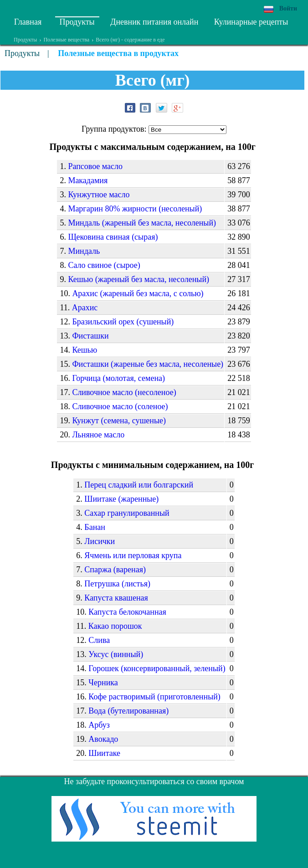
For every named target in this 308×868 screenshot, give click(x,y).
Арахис (85, 308)
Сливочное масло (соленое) (120, 406)
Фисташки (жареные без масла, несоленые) (148, 364)
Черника (103, 683)
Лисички (100, 541)
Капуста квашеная (116, 598)
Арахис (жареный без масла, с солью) (138, 293)
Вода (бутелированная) (128, 711)
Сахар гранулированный (127, 513)
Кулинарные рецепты (251, 22)
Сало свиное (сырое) (104, 265)
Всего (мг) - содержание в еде (130, 40)
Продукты (77, 22)
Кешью (85, 350)
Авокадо (103, 739)
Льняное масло (98, 435)
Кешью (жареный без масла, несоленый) (139, 279)
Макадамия (88, 180)
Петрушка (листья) (117, 584)
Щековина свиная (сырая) (113, 237)
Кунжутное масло (99, 195)
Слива (99, 640)
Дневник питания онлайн (154, 22)
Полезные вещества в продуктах (118, 53)
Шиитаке (104, 753)
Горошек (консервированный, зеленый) (157, 668)
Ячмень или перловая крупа (133, 555)
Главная (28, 22)
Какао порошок (115, 626)
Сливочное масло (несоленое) (124, 392)
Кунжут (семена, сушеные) (119, 421)
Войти (288, 8)
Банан (95, 527)
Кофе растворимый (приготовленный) (154, 697)
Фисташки (90, 336)
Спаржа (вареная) (115, 570)
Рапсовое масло (95, 166)
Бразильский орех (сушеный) (123, 322)
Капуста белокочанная (127, 612)
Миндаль (84, 251)
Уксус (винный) (116, 654)
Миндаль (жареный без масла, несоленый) (142, 223)
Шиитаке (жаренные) (121, 499)
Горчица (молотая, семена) (118, 378)
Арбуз (99, 725)
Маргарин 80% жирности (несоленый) (135, 209)
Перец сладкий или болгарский (139, 485)
